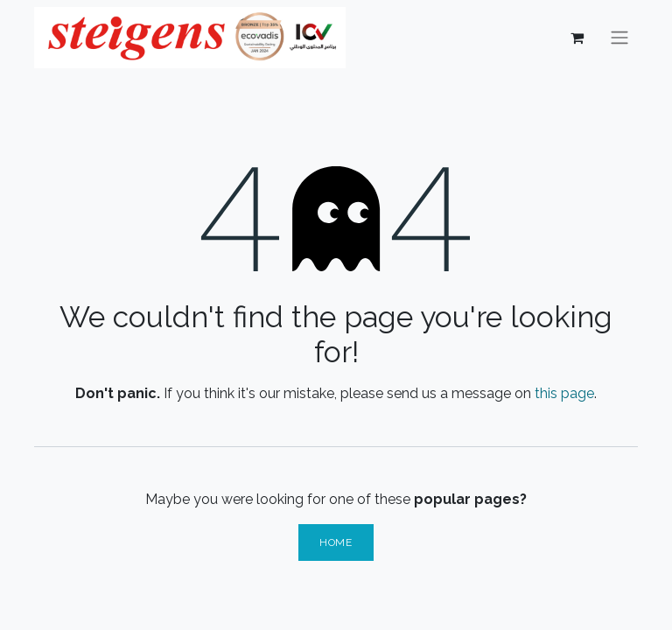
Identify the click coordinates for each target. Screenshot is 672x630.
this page (564, 393)
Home (336, 542)
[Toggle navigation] (619, 38)
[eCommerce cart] (577, 38)
